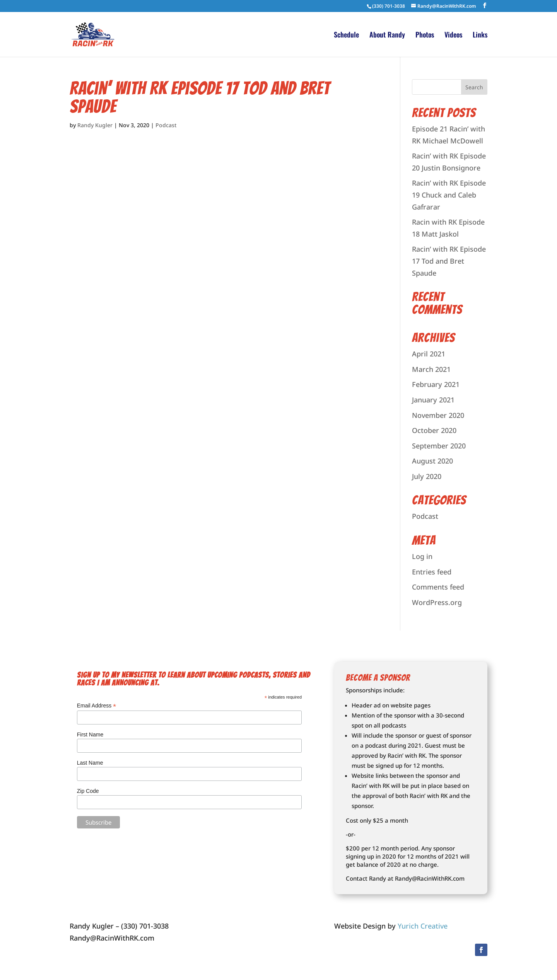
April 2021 (429, 354)
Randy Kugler (95, 125)
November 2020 (438, 415)
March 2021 (431, 369)
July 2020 (427, 476)
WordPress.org (437, 602)
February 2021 (436, 384)
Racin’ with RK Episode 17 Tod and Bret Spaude (200, 97)
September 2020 (439, 446)
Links (480, 36)
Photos (425, 36)
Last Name (90, 763)
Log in (422, 556)
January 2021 (433, 400)
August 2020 (432, 461)
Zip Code (88, 791)
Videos (453, 36)
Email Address (97, 706)
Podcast (166, 125)
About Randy (387, 36)
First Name (90, 735)
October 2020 (434, 430)
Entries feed (432, 572)
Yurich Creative (423, 926)
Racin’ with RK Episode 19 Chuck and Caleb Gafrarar (449, 195)
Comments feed (438, 587)
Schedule (346, 36)
